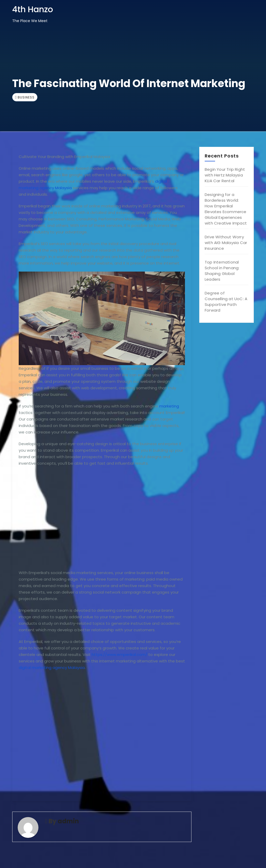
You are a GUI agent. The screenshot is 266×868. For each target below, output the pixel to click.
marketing (169, 406)
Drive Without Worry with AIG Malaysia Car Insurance (226, 243)
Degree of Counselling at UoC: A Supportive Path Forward (226, 302)
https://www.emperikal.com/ (119, 655)
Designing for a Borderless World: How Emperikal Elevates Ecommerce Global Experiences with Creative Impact (226, 209)
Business (26, 97)
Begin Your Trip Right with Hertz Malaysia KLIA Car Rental (225, 175)
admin (68, 821)
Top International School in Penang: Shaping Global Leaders (222, 271)
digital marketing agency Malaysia (52, 668)
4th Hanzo (33, 9)
